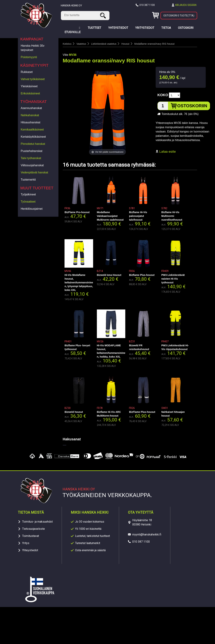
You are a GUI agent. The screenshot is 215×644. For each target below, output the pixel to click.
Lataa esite (166, 152)
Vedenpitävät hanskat (34, 172)
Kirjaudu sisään (186, 5)
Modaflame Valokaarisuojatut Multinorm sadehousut (110, 216)
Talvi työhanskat (31, 158)
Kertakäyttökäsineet (33, 137)
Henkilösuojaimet (32, 209)
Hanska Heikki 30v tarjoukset (33, 48)
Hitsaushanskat (30, 122)
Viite (66, 55)
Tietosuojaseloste (34, 529)
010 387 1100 (147, 5)
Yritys (26, 543)
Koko (163, 95)
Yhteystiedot (30, 550)
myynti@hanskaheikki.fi (147, 534)
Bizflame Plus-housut (142, 275)
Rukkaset (27, 72)
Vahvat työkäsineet (33, 79)
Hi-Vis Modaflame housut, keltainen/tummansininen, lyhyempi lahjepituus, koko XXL (79, 282)
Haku (103, 15)
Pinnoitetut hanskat (33, 144)
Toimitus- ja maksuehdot (37, 522)
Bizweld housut (74, 412)
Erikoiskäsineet (30, 93)
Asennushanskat (31, 108)
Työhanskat (34, 102)
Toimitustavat (31, 536)
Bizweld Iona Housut (109, 275)
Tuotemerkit (28, 180)
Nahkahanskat (30, 115)
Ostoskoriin (192, 106)
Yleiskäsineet (29, 86)
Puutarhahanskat (32, 151)
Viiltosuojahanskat (32, 165)
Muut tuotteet (37, 188)
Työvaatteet (28, 202)
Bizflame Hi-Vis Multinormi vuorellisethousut (172, 216)
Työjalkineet (28, 194)
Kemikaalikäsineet (32, 130)
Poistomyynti (29, 57)
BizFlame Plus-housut (142, 412)
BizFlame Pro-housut (77, 212)
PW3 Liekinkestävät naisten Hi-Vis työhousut (173, 279)
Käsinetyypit (34, 65)
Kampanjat (32, 39)
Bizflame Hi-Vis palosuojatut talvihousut (138, 216)
